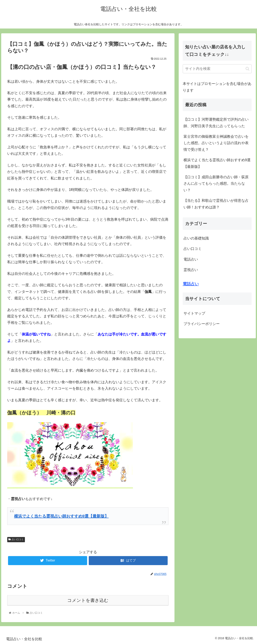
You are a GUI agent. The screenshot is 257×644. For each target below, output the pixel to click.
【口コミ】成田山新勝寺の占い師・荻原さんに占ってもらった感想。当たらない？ (216, 184)
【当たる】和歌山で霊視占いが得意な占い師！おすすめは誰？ (216, 204)
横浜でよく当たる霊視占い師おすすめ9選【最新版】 (61, 516)
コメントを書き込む (88, 600)
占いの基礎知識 (196, 238)
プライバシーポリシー (202, 324)
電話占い (191, 259)
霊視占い (191, 270)
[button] (247, 69)
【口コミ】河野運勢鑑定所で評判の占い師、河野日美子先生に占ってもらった (216, 123)
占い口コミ (16, 539)
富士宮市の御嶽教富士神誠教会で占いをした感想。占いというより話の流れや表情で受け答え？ (216, 143)
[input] (217, 69)
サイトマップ (194, 313)
